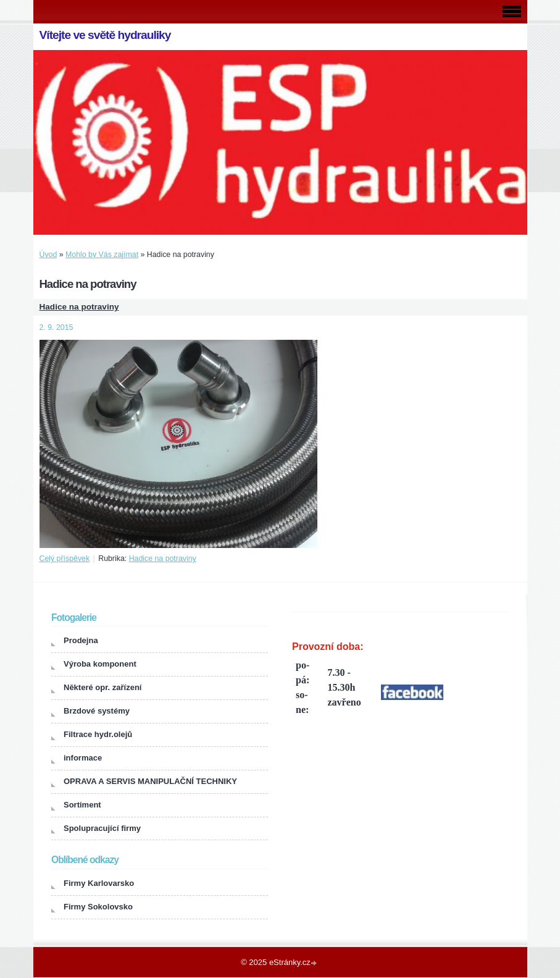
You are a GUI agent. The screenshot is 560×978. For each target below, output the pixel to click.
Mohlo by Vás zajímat (102, 255)
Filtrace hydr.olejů (98, 734)
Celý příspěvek (65, 559)
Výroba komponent (100, 664)
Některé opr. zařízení (102, 687)
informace (83, 758)
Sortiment (82, 805)
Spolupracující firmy (102, 828)
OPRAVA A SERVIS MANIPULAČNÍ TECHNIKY (150, 781)
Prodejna (81, 640)
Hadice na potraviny (79, 307)
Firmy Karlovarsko (99, 883)
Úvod (48, 255)
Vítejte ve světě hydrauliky (105, 35)
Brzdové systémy (97, 711)
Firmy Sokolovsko (98, 907)
